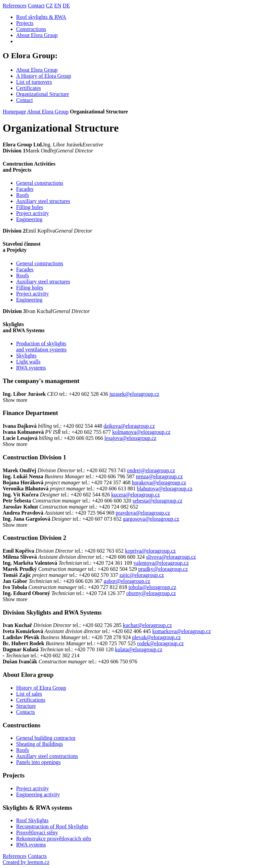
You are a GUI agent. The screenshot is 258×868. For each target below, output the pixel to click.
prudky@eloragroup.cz (163, 569)
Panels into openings (38, 762)
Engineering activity (38, 794)
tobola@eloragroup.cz (152, 587)
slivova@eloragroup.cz (171, 557)
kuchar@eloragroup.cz (147, 625)
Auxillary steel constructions (47, 756)
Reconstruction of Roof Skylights (52, 826)
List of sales (29, 694)
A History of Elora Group (44, 76)
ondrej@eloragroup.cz (151, 470)
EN (58, 6)
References (15, 6)
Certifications (31, 700)
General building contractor (46, 738)
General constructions (40, 183)
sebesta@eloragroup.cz (158, 501)
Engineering (29, 219)
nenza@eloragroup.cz (160, 476)
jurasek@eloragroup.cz (134, 394)
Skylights (26, 356)
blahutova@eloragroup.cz (165, 489)
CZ (49, 6)
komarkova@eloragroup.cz (181, 631)
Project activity (32, 213)
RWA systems (31, 368)
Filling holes (30, 207)
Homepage (14, 112)
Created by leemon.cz (26, 862)
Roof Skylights (32, 820)
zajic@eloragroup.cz (141, 575)
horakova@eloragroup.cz (159, 482)
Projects (25, 23)
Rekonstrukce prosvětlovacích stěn (54, 839)
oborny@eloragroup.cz (151, 593)
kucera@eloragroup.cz (136, 495)
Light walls (28, 362)
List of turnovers (34, 82)
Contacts (26, 712)
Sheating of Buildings (40, 744)
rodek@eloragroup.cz (160, 643)
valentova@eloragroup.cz (161, 563)
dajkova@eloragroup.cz (129, 426)
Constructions (31, 29)
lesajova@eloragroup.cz (131, 438)
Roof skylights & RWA (41, 17)
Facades (25, 189)
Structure (26, 706)
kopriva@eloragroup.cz (150, 551)
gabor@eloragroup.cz (127, 581)
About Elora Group (37, 35)
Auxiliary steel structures (43, 201)
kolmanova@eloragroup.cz (141, 432)
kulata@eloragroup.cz (139, 649)
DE (66, 6)
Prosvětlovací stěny (37, 832)
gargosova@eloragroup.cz (151, 519)
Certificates (29, 88)
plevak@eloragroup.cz (156, 637)
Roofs (23, 195)
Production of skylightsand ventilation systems (41, 346)
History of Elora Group (41, 688)
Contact (36, 6)
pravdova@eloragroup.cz (143, 513)
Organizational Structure (42, 94)
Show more (15, 400)
